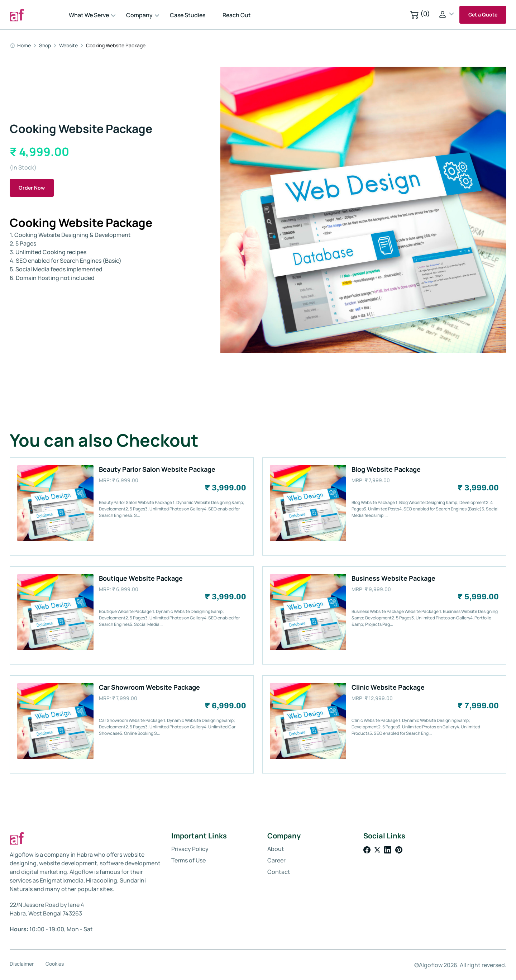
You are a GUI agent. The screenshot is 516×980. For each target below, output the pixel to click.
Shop (45, 46)
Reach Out (237, 15)
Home (20, 46)
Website (68, 46)
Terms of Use (188, 860)
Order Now (32, 188)
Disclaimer (22, 964)
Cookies (55, 964)
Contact (279, 872)
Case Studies (188, 15)
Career (276, 860)
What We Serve (89, 15)
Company (139, 15)
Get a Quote (483, 15)
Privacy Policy (190, 849)
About (276, 849)
